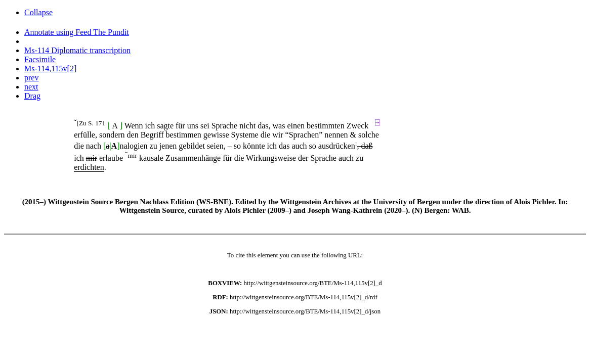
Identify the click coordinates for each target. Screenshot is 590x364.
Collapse (38, 12)
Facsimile (40, 59)
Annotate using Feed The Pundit (77, 32)
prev (31, 78)
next (31, 87)
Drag (32, 96)
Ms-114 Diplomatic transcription (77, 50)
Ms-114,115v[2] (50, 69)
